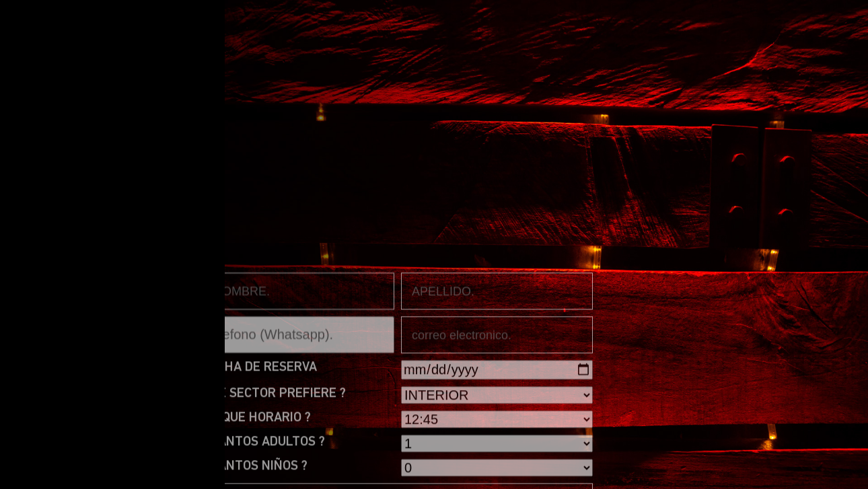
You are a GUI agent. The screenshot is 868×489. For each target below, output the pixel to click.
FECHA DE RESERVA (260, 459)
